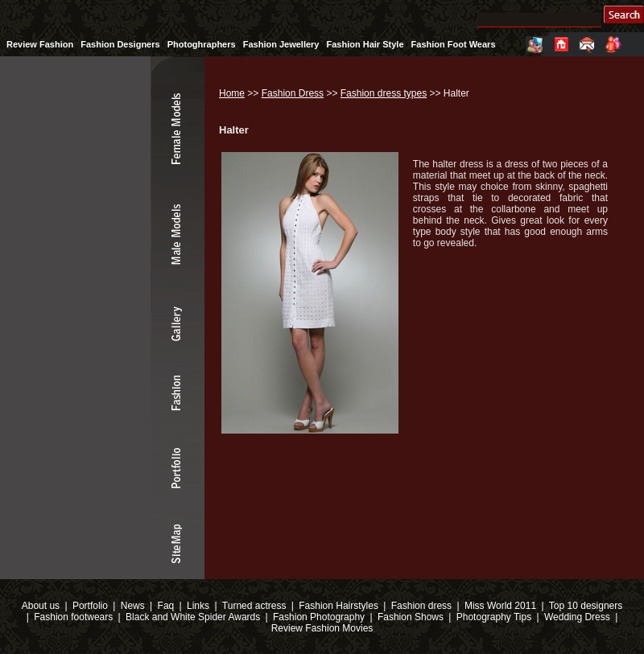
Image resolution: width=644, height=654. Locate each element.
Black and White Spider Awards (192, 617)
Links (198, 606)
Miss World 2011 (500, 606)
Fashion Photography (318, 617)
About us (41, 606)
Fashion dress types (384, 93)
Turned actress (254, 606)
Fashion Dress (293, 93)
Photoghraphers (202, 44)
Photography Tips (494, 617)
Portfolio (90, 606)
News (133, 606)
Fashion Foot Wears (454, 44)
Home (232, 93)
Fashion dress (421, 606)
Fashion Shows (411, 617)
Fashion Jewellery (281, 44)
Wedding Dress (577, 617)
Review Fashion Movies (322, 628)
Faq (166, 606)
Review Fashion (40, 44)
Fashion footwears (72, 617)
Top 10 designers (586, 606)
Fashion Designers (120, 44)
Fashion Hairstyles (339, 606)
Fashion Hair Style (365, 44)
